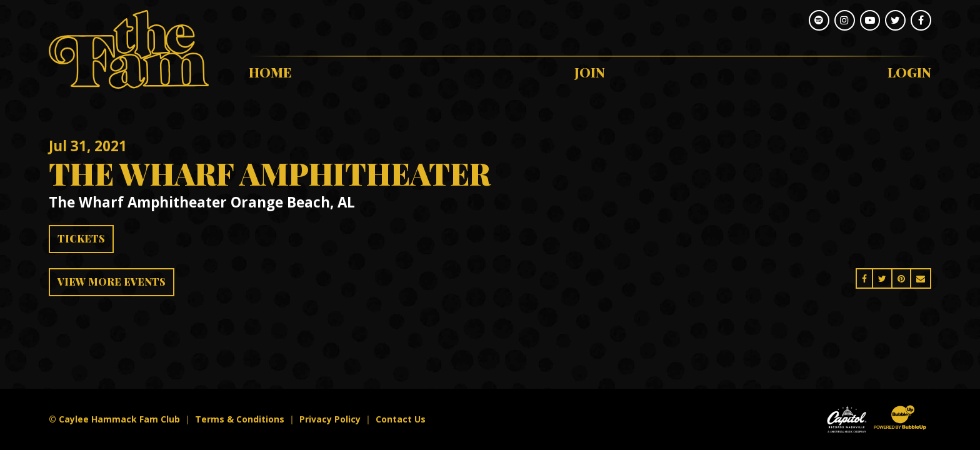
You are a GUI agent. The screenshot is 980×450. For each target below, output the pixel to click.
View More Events (112, 282)
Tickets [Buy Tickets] (81, 238)
